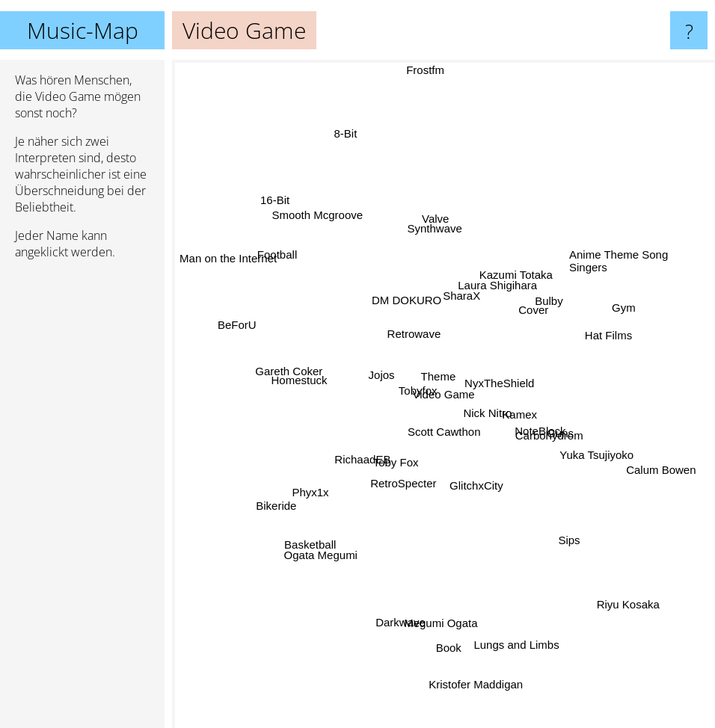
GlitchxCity (473, 495)
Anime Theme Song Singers (638, 266)
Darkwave (396, 613)
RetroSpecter (394, 488)
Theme (445, 374)
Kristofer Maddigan (476, 692)
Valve (424, 198)
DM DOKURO (382, 278)
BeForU (255, 321)
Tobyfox (423, 396)
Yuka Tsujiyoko (608, 452)
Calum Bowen (668, 458)
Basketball (322, 531)
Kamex (531, 407)
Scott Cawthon (447, 438)
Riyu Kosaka (625, 592)
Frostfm (427, 70)
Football (295, 270)
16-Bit (284, 216)
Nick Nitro (497, 429)
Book (448, 621)
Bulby (554, 300)
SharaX (473, 260)
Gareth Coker (293, 380)
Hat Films (591, 336)
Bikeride (295, 494)
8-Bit (355, 150)
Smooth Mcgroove (336, 235)
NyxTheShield (510, 383)
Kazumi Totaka (509, 273)
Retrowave (414, 331)
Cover (540, 311)
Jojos (376, 375)
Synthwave (430, 235)
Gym (604, 317)
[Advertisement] (82, 500)
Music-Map (83, 30)
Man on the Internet (227, 259)
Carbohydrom (550, 444)
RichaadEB (351, 462)
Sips (557, 533)
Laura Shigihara (497, 289)
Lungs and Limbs (516, 619)
